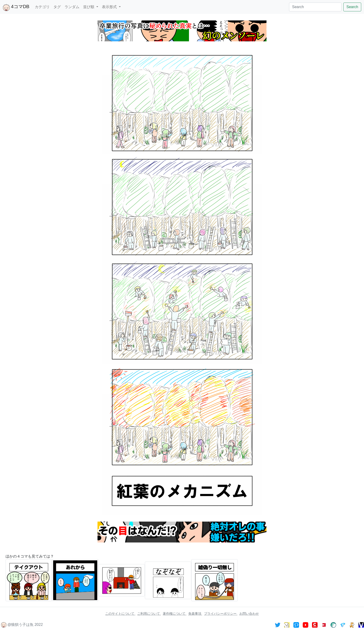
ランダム (72, 7)
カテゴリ (42, 7)
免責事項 (195, 614)
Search (352, 7)
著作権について (175, 614)
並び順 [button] (89, 7)
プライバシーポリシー (221, 614)
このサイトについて (120, 614)
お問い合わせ (249, 614)
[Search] (315, 7)
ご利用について (149, 614)
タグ (57, 7)
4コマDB (16, 7)
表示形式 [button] (110, 7)
